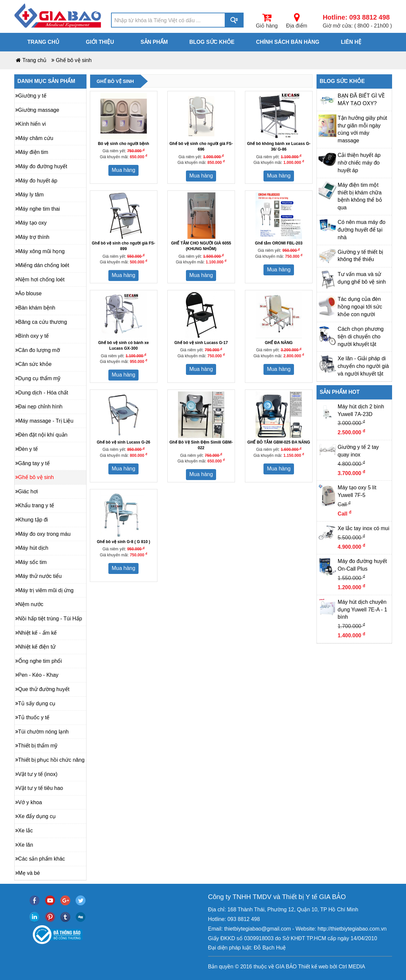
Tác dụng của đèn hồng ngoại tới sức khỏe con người (360, 307)
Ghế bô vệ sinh (74, 60)
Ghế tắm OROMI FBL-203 (279, 243)
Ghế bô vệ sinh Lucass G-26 (123, 442)
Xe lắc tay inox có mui (364, 528)
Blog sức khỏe (212, 42)
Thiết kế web (313, 967)
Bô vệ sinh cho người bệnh (123, 144)
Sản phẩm (154, 42)
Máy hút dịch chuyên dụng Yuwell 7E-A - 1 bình (362, 610)
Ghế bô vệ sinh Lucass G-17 (201, 343)
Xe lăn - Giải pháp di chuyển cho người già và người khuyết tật (363, 366)
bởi (333, 967)
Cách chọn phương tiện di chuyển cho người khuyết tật (361, 337)
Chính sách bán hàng (288, 42)
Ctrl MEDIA (351, 967)
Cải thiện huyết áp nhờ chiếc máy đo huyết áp (359, 163)
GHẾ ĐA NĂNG (279, 343)
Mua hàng (123, 170)
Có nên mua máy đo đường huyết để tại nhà (362, 230)
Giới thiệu (100, 42)
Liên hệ (351, 42)
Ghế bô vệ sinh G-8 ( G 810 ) (123, 542)
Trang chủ (43, 42)
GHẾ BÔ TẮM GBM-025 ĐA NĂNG (279, 442)
